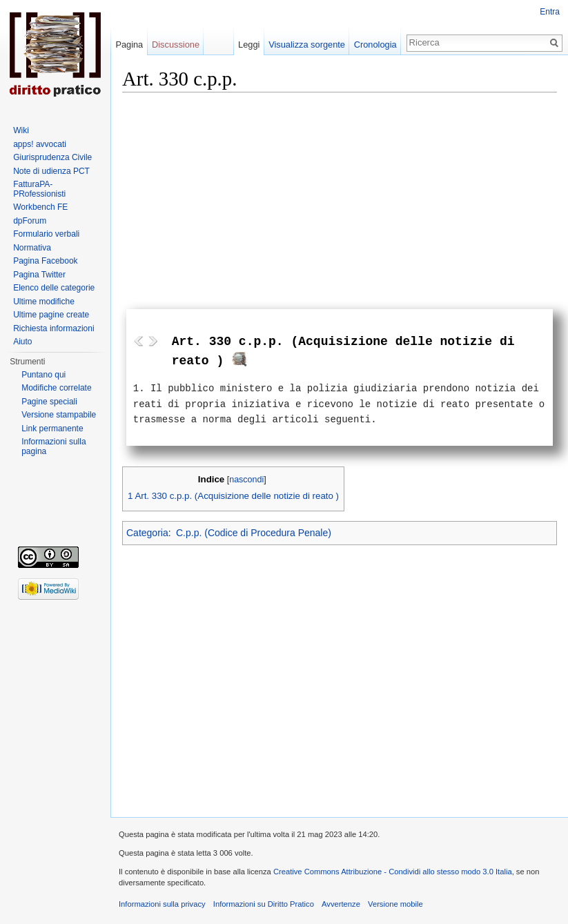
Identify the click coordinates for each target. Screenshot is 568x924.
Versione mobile (395, 904)
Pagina (129, 45)
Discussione (176, 45)
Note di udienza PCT (51, 171)
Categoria (147, 533)
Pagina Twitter (39, 275)
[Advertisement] (340, 195)
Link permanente (52, 429)
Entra (550, 12)
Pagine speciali (49, 402)
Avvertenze (341, 904)
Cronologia (375, 45)
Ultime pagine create (51, 315)
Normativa (32, 248)
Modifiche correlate (56, 388)
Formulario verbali (46, 234)
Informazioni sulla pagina (53, 446)
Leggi (249, 45)
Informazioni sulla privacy (162, 904)
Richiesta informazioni (53, 328)
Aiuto (22, 342)
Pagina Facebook (45, 261)
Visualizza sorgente (307, 45)
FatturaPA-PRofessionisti (39, 189)
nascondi (246, 480)
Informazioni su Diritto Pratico (264, 904)
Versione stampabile (59, 415)
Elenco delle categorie (54, 288)
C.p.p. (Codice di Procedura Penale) (254, 533)
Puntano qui (43, 375)
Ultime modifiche (44, 302)
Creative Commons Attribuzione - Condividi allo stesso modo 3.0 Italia (393, 872)
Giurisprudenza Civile (52, 157)
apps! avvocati (40, 144)
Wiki (21, 130)
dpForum (30, 221)
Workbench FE (40, 207)
